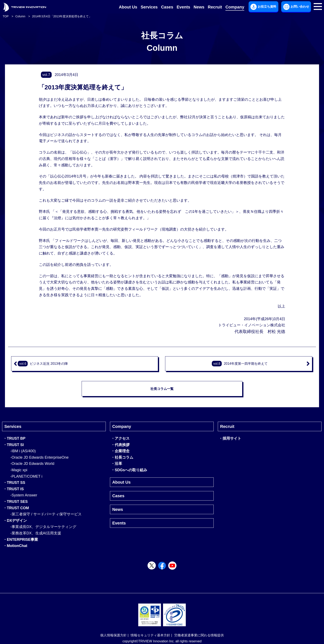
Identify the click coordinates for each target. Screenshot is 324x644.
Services (149, 7)
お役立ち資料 (263, 7)
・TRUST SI (13, 445)
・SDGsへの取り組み (129, 470)
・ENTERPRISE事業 (21, 540)
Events (183, 7)
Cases (167, 7)
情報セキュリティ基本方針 (150, 635)
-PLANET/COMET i (26, 476)
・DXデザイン (15, 521)
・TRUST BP (14, 438)
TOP (6, 16)
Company (235, 7)
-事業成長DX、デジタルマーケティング (43, 527)
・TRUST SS (14, 483)
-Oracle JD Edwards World (32, 464)
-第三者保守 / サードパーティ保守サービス (46, 514)
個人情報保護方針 (113, 635)
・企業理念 (120, 451)
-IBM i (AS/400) (23, 451)
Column (20, 16)
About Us (128, 7)
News (199, 7)
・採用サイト (230, 438)
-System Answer (24, 495)
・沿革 (117, 464)
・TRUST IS (13, 489)
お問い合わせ (296, 7)
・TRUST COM (16, 508)
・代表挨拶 (120, 445)
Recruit (215, 7)
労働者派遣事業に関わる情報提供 (199, 635)
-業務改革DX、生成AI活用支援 (36, 533)
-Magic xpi (19, 470)
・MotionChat (15, 546)
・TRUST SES (15, 502)
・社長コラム (122, 457)
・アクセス (120, 438)
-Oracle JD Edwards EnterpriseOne (39, 457)
